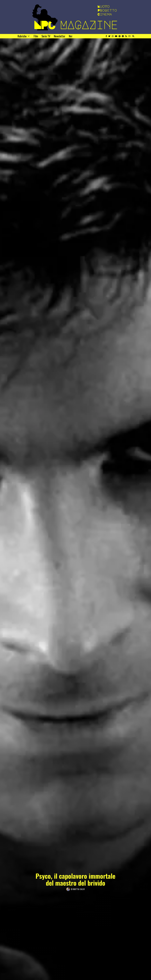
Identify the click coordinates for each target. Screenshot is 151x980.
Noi (70, 36)
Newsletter (60, 36)
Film (36, 36)
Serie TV (46, 36)
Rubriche (22, 36)
